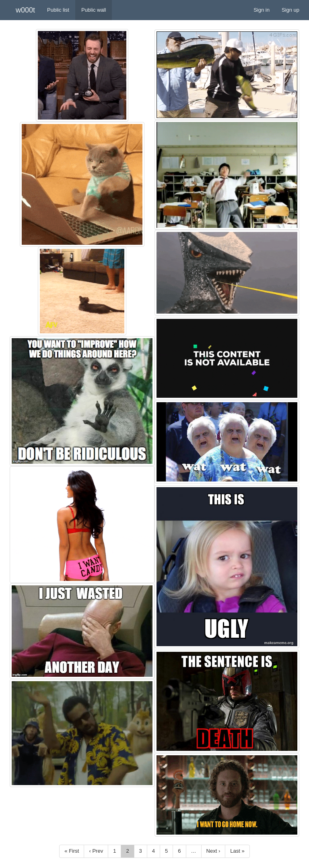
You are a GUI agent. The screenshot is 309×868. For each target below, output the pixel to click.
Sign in (262, 10)
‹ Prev (96, 851)
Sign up (290, 10)
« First (72, 851)
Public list (58, 10)
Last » (237, 851)
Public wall (94, 10)
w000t (25, 10)
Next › (213, 851)
